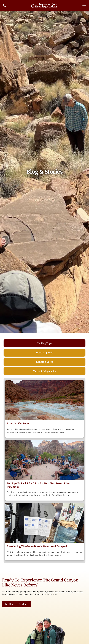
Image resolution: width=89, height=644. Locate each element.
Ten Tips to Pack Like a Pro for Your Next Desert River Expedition (39, 485)
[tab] (44, 343)
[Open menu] (84, 5)
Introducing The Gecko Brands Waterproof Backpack (37, 546)
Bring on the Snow (18, 423)
